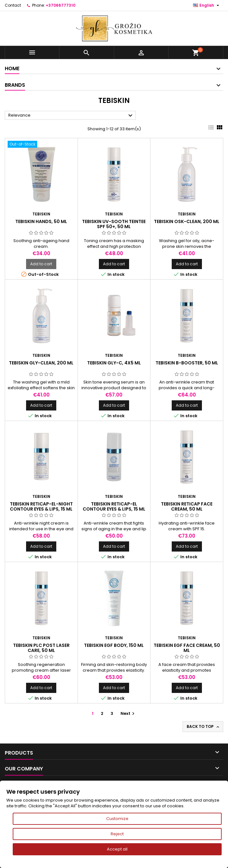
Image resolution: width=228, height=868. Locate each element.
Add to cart (41, 264)
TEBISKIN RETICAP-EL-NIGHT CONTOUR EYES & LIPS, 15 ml (41, 506)
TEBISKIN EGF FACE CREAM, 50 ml (187, 648)
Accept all (117, 849)
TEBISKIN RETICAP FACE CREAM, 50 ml (187, 506)
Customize (117, 819)
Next (128, 713)
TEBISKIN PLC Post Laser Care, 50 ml (41, 648)
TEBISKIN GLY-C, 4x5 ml (114, 363)
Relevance (71, 116)
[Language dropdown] (207, 5)
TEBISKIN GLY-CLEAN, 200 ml (41, 363)
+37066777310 (61, 5)
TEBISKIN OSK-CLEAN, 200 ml (187, 221)
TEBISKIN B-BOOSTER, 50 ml (187, 363)
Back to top (204, 727)
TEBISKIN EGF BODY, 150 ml (114, 645)
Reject (117, 834)
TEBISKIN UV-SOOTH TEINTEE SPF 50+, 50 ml (114, 224)
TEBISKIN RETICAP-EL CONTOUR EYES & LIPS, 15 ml (114, 506)
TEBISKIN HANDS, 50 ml (41, 221)
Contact (13, 5)
